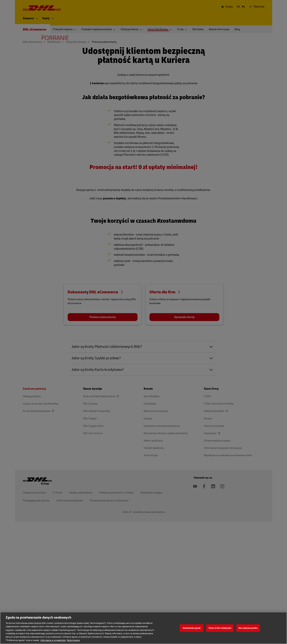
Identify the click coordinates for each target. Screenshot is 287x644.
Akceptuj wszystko (248, 628)
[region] (143, 628)
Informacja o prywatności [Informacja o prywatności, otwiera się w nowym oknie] (53, 640)
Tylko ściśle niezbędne (220, 628)
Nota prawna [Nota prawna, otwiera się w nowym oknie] (73, 640)
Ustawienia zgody (192, 628)
